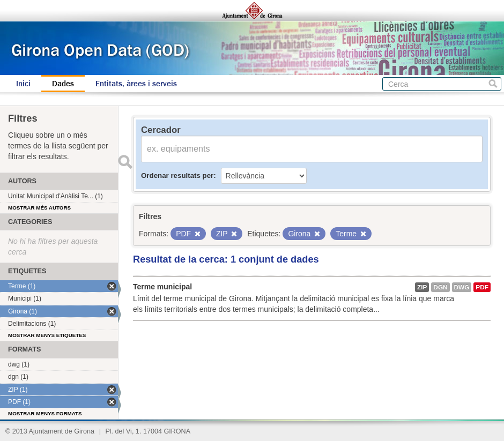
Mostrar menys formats (45, 413)
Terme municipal (162, 287)
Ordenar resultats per (177, 175)
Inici (23, 84)
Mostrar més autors (39, 208)
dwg (462, 287)
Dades (63, 84)
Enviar (125, 162)
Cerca (493, 84)
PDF (482, 287)
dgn (440, 287)
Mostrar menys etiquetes (47, 335)
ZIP (422, 287)
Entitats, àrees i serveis (136, 84)
